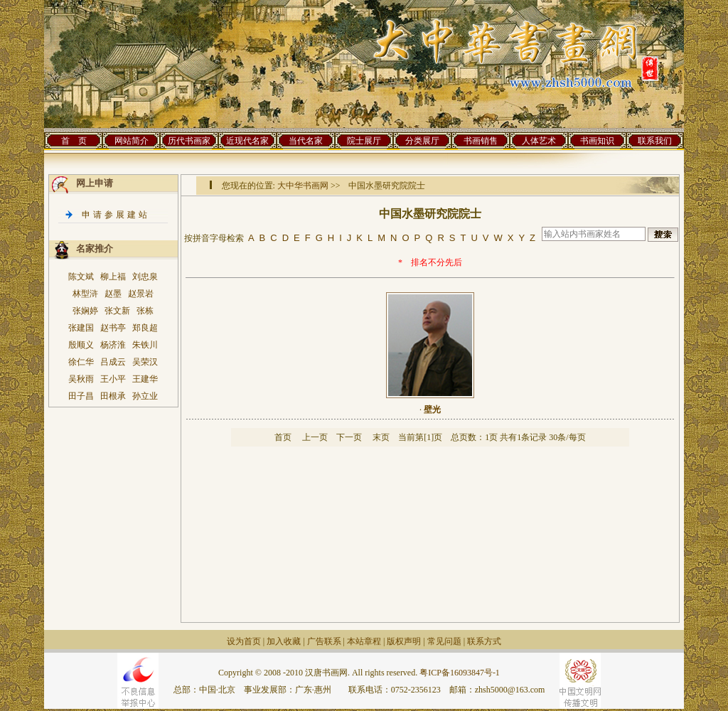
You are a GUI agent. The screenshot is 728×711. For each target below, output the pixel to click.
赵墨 (113, 294)
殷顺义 (81, 345)
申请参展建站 (116, 215)
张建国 (81, 328)
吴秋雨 (81, 379)
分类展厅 (422, 141)
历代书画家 (189, 141)
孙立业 (145, 396)
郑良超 (145, 328)
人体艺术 (539, 141)
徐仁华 (81, 362)
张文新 (117, 311)
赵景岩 (141, 294)
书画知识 (597, 141)
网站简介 (132, 141)
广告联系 (324, 641)
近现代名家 (247, 141)
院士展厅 (364, 141)
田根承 (113, 396)
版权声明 (404, 641)
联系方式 (484, 641)
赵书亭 (113, 328)
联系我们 (655, 141)
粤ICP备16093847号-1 (460, 673)
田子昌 (81, 396)
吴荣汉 (145, 362)
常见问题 (444, 641)
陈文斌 (81, 277)
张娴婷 (85, 311)
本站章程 (364, 641)
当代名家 (306, 141)
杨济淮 (113, 345)
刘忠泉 (145, 277)
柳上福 (113, 277)
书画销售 (481, 141)
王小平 (113, 379)
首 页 (74, 141)
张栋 (145, 311)
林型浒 (85, 294)
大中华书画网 (303, 186)
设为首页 (244, 641)
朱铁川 (145, 345)
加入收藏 (284, 641)
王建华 (145, 379)
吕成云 (113, 362)
